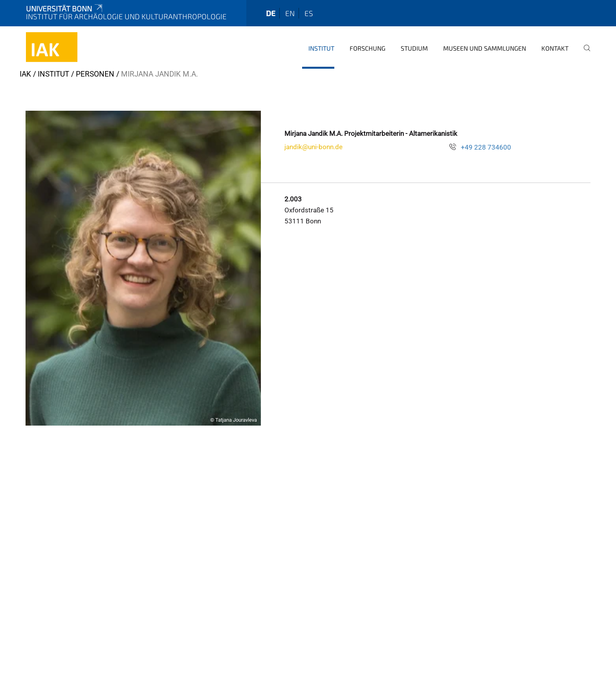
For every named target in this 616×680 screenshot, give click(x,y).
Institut (321, 48)
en (290, 13)
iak (25, 74)
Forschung (368, 48)
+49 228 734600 (486, 147)
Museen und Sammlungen (485, 48)
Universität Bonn (65, 8)
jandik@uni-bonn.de (313, 147)
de (271, 13)
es (309, 13)
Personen (95, 74)
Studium (414, 48)
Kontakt (555, 48)
